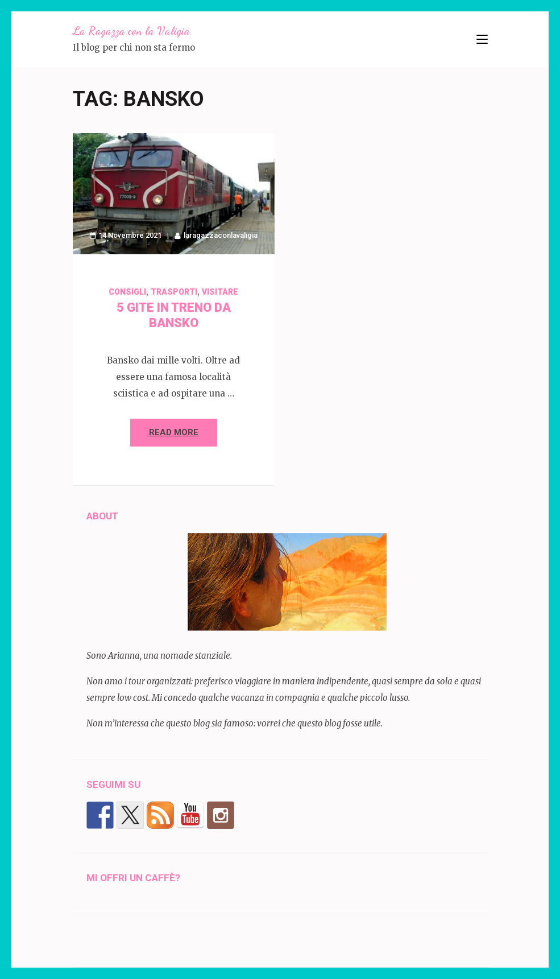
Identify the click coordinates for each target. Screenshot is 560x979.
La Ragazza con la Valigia (131, 31)
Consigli (127, 292)
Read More (174, 432)
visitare (220, 292)
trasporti (174, 292)
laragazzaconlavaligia (221, 235)
